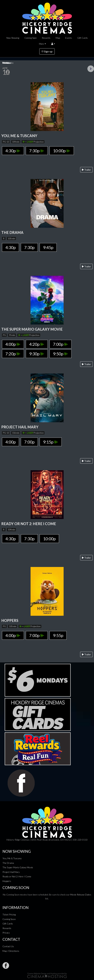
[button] (53, 44)
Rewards (46, 38)
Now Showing (13, 38)
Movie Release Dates (81, 895)
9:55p (58, 635)
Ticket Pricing (9, 914)
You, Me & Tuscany (12, 858)
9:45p (48, 247)
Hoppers (7, 881)
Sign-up (47, 51)
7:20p (13, 354)
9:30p (37, 354)
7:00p (60, 344)
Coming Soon (31, 38)
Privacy (6, 933)
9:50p (60, 354)
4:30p (13, 151)
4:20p (37, 344)
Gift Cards (83, 38)
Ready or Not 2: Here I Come (17, 876)
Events (69, 38)
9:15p (50, 442)
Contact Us (8, 946)
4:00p (13, 344)
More (41, 44)
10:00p (62, 151)
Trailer (86, 170)
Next (91, 69)
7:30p (37, 151)
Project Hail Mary (11, 872)
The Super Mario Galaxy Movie (18, 867)
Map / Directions (11, 951)
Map (58, 38)
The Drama (8, 863)
